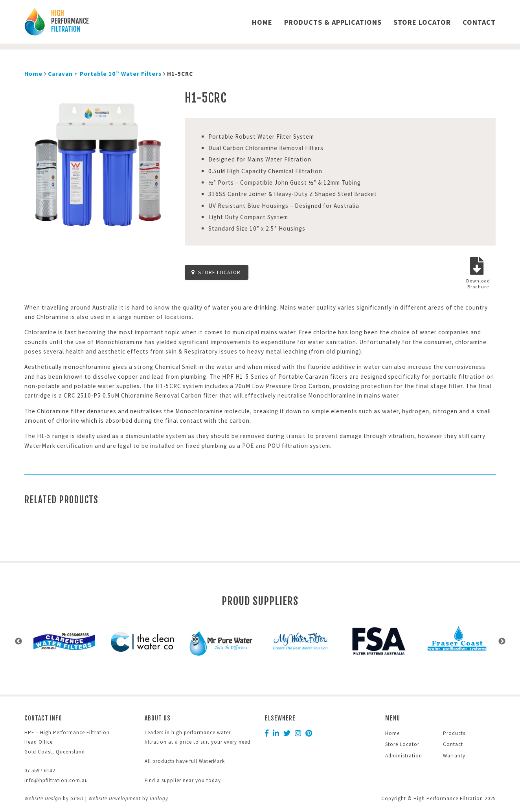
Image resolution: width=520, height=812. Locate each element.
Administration (404, 756)
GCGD (77, 798)
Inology (159, 798)
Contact (479, 22)
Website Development (115, 798)
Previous (18, 642)
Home (262, 22)
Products (454, 733)
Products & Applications (333, 22)
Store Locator (422, 22)
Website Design (43, 798)
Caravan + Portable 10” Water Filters (105, 74)
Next (502, 642)
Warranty (454, 756)
